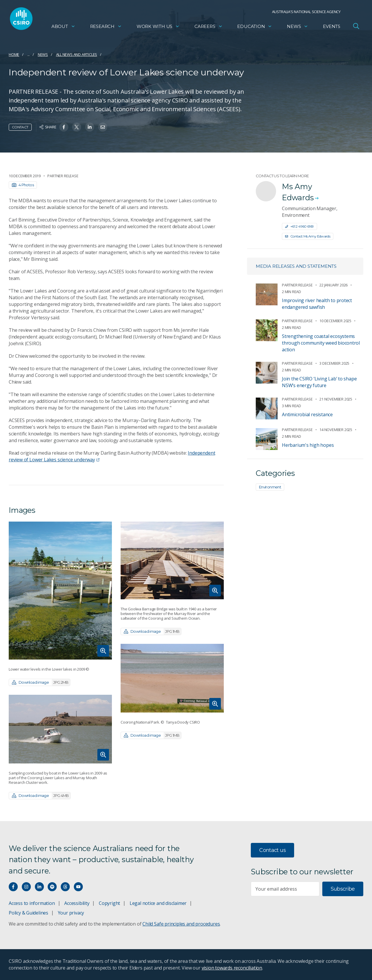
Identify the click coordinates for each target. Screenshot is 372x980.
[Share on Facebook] (64, 127)
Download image (41, 682)
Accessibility (77, 903)
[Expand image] (60, 591)
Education (255, 28)
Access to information (32, 903)
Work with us (158, 28)
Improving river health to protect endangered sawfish (317, 304)
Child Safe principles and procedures (181, 924)
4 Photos (23, 185)
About (63, 28)
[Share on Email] (103, 127)
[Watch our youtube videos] (78, 887)
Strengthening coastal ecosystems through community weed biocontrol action (321, 343)
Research (106, 28)
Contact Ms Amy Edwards (308, 236)
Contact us (272, 850)
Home (14, 54)
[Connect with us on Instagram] (26, 887)
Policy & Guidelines (28, 913)
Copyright (109, 903)
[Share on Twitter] (77, 127)
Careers (209, 28)
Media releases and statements (296, 266)
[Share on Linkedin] (90, 127)
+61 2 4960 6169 (299, 226)
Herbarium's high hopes (308, 445)
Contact (20, 127)
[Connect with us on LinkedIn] (39, 887)
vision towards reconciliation (232, 968)
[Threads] (65, 887)
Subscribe (343, 889)
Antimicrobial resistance (307, 414)
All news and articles (77, 54)
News (297, 28)
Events (332, 28)
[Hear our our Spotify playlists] (52, 887)
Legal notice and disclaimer (158, 903)
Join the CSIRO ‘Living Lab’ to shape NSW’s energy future (319, 382)
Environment (270, 487)
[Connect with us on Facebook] (13, 887)
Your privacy (71, 913)
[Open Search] (356, 27)
